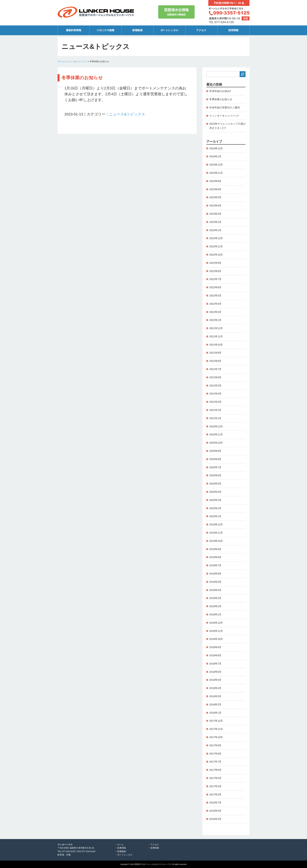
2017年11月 (216, 729)
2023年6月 (215, 189)
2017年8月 (215, 754)
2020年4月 (215, 492)
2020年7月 (215, 467)
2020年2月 (215, 508)
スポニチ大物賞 (105, 30)
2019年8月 (215, 557)
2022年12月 (216, 238)
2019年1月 (215, 615)
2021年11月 (216, 336)
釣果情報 (122, 848)
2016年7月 (215, 803)
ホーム (61, 61)
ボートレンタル (169, 30)
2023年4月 (215, 206)
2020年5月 (215, 484)
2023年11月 (216, 173)
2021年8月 (215, 361)
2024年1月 (215, 156)
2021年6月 (215, 377)
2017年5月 (215, 778)
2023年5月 (215, 197)
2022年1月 (215, 320)
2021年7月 (215, 369)
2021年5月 (215, 386)
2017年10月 (216, 737)
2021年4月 (215, 394)
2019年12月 (216, 524)
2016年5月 (215, 811)
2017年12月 (216, 721)
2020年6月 (215, 475)
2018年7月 (215, 664)
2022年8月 (215, 271)
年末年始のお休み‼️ (220, 91)
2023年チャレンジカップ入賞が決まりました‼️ (227, 126)
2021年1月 (215, 418)
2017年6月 (215, 770)
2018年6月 (215, 672)
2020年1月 (215, 516)
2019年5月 (215, 582)
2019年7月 (215, 565)
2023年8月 (215, 181)
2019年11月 (216, 533)
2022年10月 (216, 255)
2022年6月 (215, 287)
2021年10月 (216, 345)
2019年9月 (215, 549)
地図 (246, 18)
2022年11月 (216, 246)
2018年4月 (215, 688)
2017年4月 (215, 786)
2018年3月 (215, 696)
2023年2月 (215, 222)
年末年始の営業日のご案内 (225, 108)
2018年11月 (216, 631)
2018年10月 (216, 639)
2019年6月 (215, 574)
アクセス (201, 30)
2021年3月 (215, 402)
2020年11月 (216, 434)
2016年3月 (215, 819)
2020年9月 (215, 451)
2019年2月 (215, 606)
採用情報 (233, 30)
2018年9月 (215, 647)
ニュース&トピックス (77, 61)
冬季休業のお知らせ (221, 99)
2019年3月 (215, 598)
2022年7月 (215, 279)
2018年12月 (216, 623)
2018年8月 (215, 655)
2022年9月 (215, 263)
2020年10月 (216, 443)
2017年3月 (215, 795)
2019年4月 (215, 590)
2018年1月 (215, 713)
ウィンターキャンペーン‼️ (224, 116)
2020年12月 (216, 426)
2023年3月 (215, 214)
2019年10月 (216, 541)
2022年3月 (215, 312)
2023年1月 (215, 230)
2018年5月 (215, 680)
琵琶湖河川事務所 (176, 12)
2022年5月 (215, 296)
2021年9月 (215, 353)
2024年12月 (216, 148)
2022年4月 (215, 304)
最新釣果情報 (74, 30)
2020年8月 (215, 459)
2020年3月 (215, 500)
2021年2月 (215, 410)
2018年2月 (215, 705)
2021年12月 (216, 328)
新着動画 (137, 30)
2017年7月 (215, 762)
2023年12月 (216, 165)
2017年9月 (215, 745)
